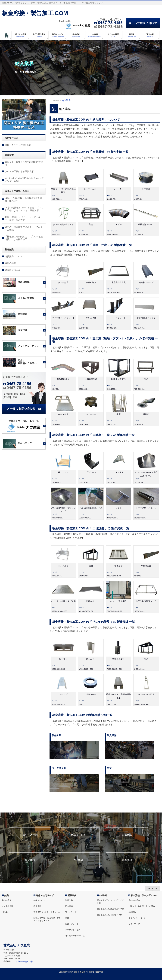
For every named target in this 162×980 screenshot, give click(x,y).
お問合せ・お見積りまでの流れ (142, 906)
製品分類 (69, 900)
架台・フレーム (72, 924)
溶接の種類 (10, 263)
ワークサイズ (71, 912)
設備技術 (127, 835)
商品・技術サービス (46, 895)
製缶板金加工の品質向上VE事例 (110, 909)
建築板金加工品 (13, 270)
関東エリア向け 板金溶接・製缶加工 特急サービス (47, 919)
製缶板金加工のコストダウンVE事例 (110, 902)
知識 (6, 895)
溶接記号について (14, 256)
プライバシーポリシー (138, 918)
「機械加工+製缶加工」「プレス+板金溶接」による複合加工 (24, 238)
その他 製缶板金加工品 (75, 936)
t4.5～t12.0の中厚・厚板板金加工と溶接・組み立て (24, 200)
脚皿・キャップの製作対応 (18, 145)
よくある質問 (8, 906)
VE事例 (78, 860)
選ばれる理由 (30, 835)
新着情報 (127, 860)
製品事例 (30, 860)
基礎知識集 (7, 900)
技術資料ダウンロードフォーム (47, 912)
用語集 (5, 912)
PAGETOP (153, 889)
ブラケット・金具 (73, 930)
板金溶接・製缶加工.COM (35, 13)
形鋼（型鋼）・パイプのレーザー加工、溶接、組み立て (23, 219)
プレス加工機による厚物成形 (19, 171)
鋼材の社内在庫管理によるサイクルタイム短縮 (24, 228)
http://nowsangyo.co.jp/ (24, 961)
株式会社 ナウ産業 (77, 972)
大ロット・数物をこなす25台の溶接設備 (24, 163)
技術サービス (78, 835)
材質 (67, 918)
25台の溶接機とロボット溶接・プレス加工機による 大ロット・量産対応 (24, 209)
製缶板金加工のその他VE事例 (109, 915)
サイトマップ (134, 924)
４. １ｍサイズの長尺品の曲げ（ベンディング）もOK (24, 180)
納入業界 (69, 906)
